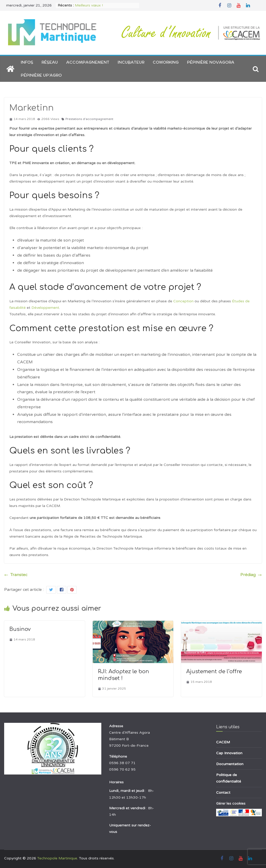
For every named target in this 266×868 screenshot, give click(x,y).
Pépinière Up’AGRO (41, 75)
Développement (45, 308)
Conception (183, 301)
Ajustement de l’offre (214, 672)
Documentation (230, 764)
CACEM (223, 742)
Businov (20, 629)
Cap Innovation (229, 753)
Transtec (16, 575)
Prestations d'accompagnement (89, 119)
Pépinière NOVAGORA (211, 62)
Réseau (50, 62)
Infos (27, 62)
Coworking (166, 62)
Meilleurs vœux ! (89, 5)
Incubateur (131, 62)
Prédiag (251, 575)
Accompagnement (88, 62)
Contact (223, 793)
